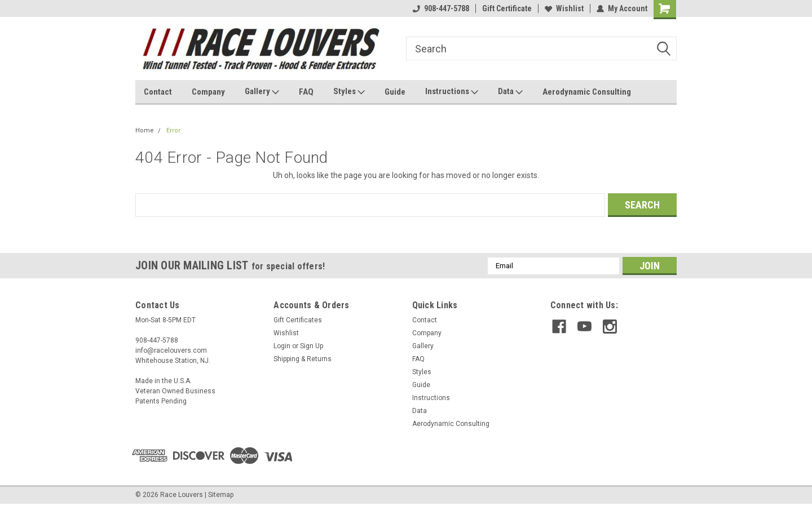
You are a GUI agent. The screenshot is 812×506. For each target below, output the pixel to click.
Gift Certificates (298, 320)
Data (510, 92)
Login (282, 346)
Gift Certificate (507, 8)
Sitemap (221, 495)
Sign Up (312, 346)
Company (208, 92)
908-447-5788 (441, 8)
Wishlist (564, 8)
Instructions (452, 92)
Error (173, 130)
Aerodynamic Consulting (587, 92)
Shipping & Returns (303, 359)
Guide (395, 92)
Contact (158, 92)
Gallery (262, 92)
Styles (349, 92)
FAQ (306, 92)
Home (145, 130)
